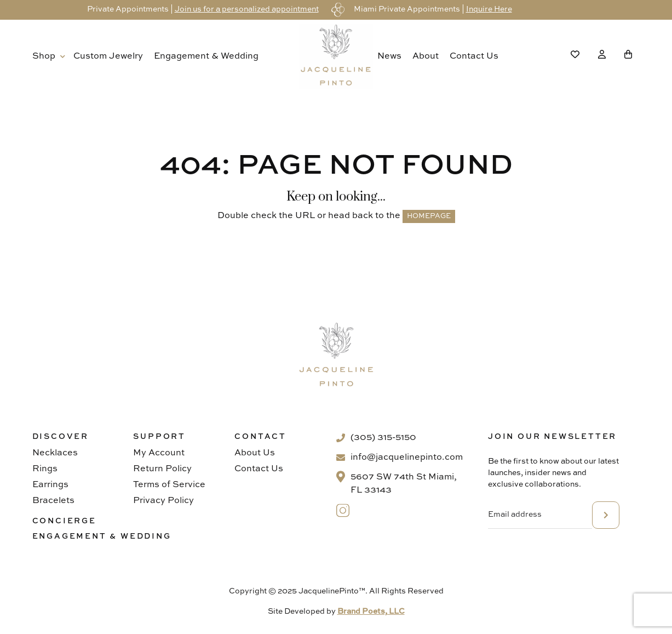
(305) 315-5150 (383, 438)
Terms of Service (169, 485)
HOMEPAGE (429, 216)
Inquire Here (489, 9)
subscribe (606, 515)
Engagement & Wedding (206, 56)
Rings (45, 469)
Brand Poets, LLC (371, 612)
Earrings (50, 485)
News (389, 56)
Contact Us (474, 56)
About (426, 56)
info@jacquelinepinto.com (407, 458)
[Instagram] (343, 510)
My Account (159, 453)
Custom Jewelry (108, 56)
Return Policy (162, 469)
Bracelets (53, 501)
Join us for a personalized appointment (247, 9)
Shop (44, 56)
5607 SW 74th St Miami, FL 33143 (404, 484)
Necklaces (55, 453)
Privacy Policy (163, 501)
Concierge (64, 521)
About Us (255, 453)
